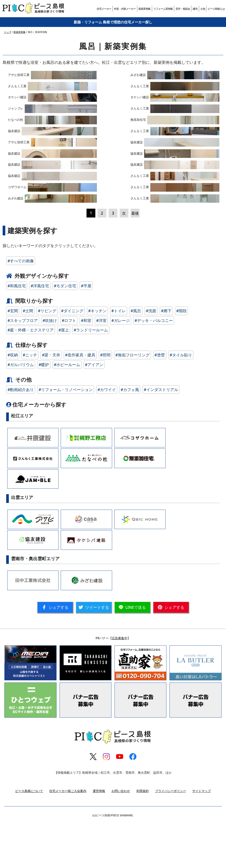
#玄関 (13, 356)
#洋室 (101, 366)
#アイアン (94, 410)
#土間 (28, 356)
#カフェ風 (130, 435)
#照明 (105, 401)
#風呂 (136, 356)
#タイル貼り (181, 401)
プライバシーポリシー (171, 836)
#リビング (47, 356)
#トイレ (119, 356)
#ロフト (69, 366)
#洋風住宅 (40, 331)
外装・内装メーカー (125, 9)
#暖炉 (44, 410)
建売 (195, 9)
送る (132, 653)
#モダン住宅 (65, 331)
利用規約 (143, 836)
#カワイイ (107, 435)
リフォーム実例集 (163, 9)
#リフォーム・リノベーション (66, 435)
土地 (203, 9)
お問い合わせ (121, 836)
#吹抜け (50, 366)
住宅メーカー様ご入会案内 (68, 836)
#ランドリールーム (91, 376)
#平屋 (86, 331)
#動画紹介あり (21, 435)
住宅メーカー (104, 9)
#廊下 (166, 356)
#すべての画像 (21, 306)
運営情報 (99, 836)
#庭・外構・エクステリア (31, 376)
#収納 (13, 401)
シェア (55, 653)
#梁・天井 (51, 401)
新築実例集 (144, 9)
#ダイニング (72, 356)
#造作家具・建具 (80, 401)
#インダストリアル (161, 435)
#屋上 (64, 376)
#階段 (182, 356)
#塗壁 (160, 401)
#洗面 (151, 356)
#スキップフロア (23, 366)
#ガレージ (121, 366)
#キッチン (97, 356)
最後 (135, 259)
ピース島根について (29, 836)
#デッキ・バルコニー (154, 366)
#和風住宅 (17, 331)
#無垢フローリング (133, 401)
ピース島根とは (216, 9)
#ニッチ (30, 401)
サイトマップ (202, 836)
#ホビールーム (67, 410)
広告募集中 (120, 684)
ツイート (94, 653)
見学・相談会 (183, 9)
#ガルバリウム (21, 410)
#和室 (86, 366)
